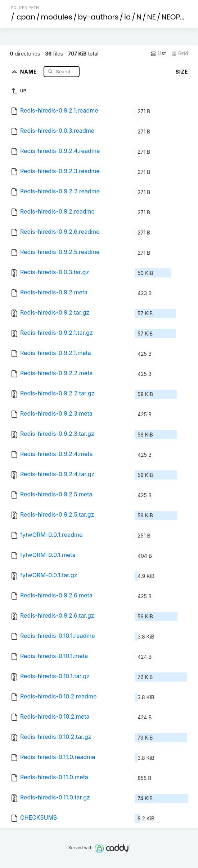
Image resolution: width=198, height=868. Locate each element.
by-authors (98, 17)
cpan (26, 17)
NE (152, 17)
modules (57, 17)
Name (29, 71)
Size (182, 72)
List (158, 53)
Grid (180, 53)
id (127, 17)
